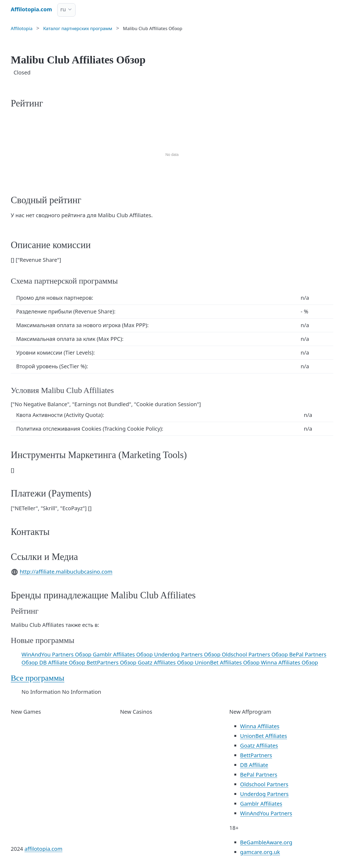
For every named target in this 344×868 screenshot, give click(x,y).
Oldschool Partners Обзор (255, 654)
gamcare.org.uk (260, 852)
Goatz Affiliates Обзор (166, 662)
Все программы (37, 678)
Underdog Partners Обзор (188, 654)
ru (63, 9)
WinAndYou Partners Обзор (57, 654)
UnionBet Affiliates (264, 736)
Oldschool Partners (264, 784)
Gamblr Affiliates (261, 804)
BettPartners (256, 755)
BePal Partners (259, 775)
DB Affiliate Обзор (63, 662)
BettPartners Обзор (112, 662)
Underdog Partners (264, 794)
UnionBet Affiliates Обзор (228, 662)
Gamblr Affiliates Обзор (123, 654)
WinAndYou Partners (266, 813)
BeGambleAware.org (266, 842)
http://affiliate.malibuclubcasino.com (66, 572)
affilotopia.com (43, 849)
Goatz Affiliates (259, 746)
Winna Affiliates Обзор (289, 662)
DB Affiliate (254, 765)
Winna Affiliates (260, 726)
